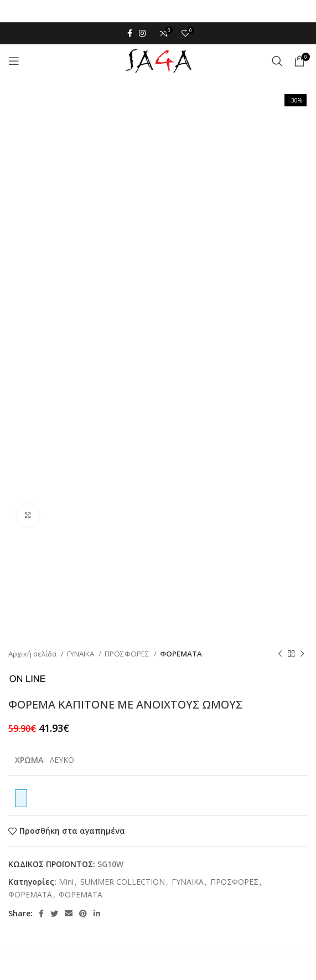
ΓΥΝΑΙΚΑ (81, 654)
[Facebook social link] (130, 33)
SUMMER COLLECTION (123, 882)
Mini (66, 882)
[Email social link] (69, 914)
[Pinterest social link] (83, 914)
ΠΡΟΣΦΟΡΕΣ (128, 654)
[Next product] (302, 654)
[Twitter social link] (54, 914)
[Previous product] (280, 654)
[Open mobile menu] (14, 61)
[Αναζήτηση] (277, 61)
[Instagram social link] (142, 33)
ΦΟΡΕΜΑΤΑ (181, 654)
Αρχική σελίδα (33, 654)
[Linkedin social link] (97, 914)
